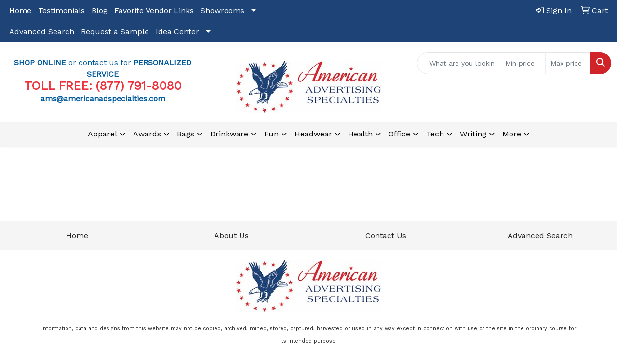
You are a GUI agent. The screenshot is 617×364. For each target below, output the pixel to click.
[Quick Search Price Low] (523, 63)
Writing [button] (473, 134)
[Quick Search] (459, 63)
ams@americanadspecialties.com (103, 99)
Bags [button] (186, 134)
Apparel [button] (102, 134)
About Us (231, 236)
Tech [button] (435, 134)
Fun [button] (271, 134)
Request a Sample (115, 32)
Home (20, 10)
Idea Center (177, 32)
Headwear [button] (313, 134)
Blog (100, 10)
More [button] (512, 134)
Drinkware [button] (229, 134)
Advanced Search (42, 32)
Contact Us (386, 236)
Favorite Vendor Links (154, 10)
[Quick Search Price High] (568, 63)
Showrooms (222, 10)
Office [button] (399, 134)
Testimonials (61, 10)
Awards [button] (147, 134)
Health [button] (360, 134)
